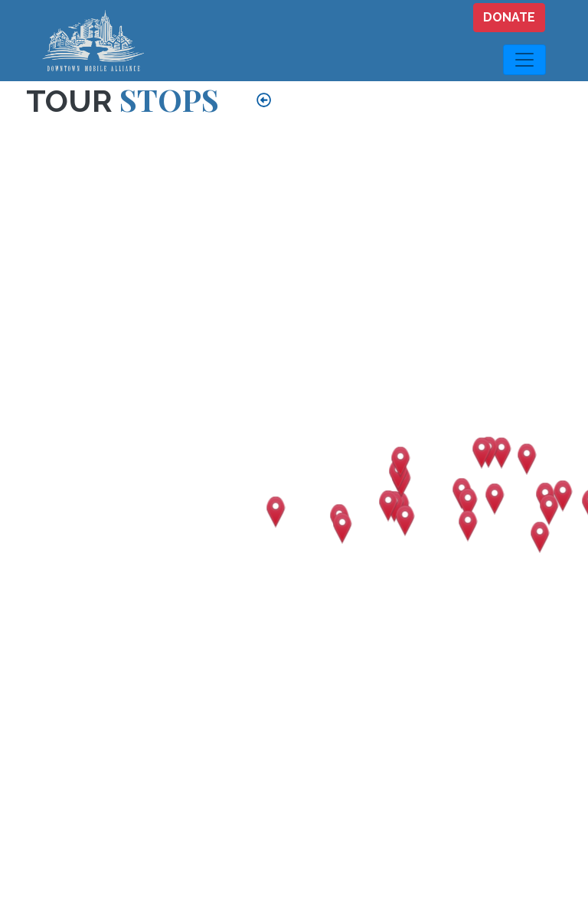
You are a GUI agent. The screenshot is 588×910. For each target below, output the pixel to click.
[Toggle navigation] (524, 60)
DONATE (509, 17)
